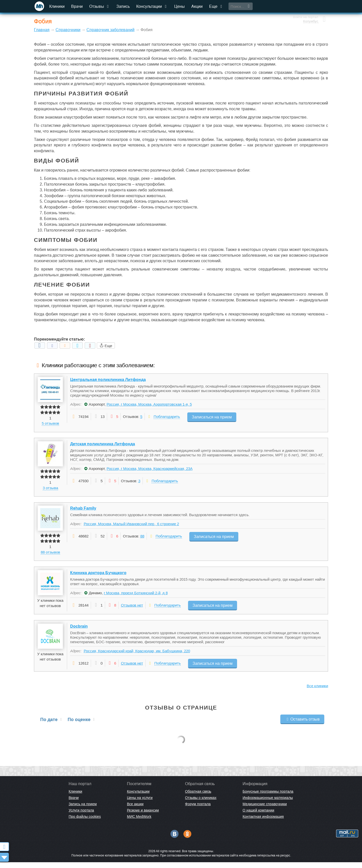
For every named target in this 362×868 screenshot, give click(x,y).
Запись (124, 6)
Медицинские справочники (265, 810)
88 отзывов (50, 555)
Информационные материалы (268, 803)
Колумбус (310, 9)
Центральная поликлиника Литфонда (108, 380)
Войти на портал (305, 4)
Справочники (68, 30)
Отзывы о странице (181, 713)
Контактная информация (263, 822)
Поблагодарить (167, 417)
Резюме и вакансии (143, 816)
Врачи (77, 6)
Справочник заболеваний (110, 30)
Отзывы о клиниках (201, 803)
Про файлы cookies (85, 822)
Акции (197, 6)
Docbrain (79, 632)
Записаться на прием (212, 417)
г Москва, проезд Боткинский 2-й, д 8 (136, 597)
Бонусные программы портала (268, 797)
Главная (42, 30)
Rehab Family (83, 511)
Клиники (57, 6)
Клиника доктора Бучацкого (98, 577)
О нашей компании (258, 816)
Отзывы (100, 6)
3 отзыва (50, 489)
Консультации (152, 6)
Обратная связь (198, 797)
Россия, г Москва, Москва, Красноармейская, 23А (150, 470)
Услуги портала (81, 816)
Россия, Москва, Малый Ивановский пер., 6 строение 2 (131, 527)
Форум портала (198, 810)
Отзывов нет (132, 609)
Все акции (135, 810)
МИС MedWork (139, 822)
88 (142, 539)
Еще (217, 6)
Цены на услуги (140, 803)
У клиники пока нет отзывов (51, 607)
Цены (180, 6)
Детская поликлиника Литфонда (103, 446)
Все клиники (317, 692)
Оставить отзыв (302, 725)
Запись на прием (83, 810)
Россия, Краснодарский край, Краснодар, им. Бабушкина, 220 (137, 657)
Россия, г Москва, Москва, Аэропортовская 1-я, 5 (149, 404)
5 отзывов (50, 424)
